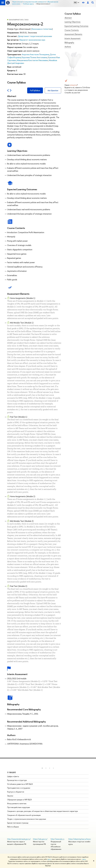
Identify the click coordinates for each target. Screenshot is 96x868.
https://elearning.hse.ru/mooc (80, 839)
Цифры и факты (13, 776)
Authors (68, 47)
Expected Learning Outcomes (76, 26)
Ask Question (53, 90)
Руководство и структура (17, 780)
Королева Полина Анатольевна (34, 57)
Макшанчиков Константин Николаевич (32, 60)
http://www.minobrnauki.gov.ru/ (19, 839)
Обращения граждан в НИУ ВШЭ (19, 800)
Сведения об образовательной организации (24, 815)
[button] (42, 768)
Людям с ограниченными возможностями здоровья (27, 819)
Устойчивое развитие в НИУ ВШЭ (20, 784)
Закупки (10, 796)
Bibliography (69, 43)
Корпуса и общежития (16, 792)
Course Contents (72, 30)
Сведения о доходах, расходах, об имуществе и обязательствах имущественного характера (42, 811)
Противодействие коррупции (19, 807)
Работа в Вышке (13, 827)
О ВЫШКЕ (12, 772)
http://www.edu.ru (57, 839)
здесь (49, 859)
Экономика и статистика (42, 29)
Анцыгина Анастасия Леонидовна (35, 54)
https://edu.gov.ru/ (40, 839)
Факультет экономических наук (32, 40)
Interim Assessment (73, 38)
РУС (75, 3)
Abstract (68, 18)
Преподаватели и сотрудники (19, 788)
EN (78, 3)
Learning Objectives (73, 22)
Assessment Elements (73, 34)
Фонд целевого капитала (17, 803)
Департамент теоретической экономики (35, 36)
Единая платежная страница (18, 823)
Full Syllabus (35, 90)
